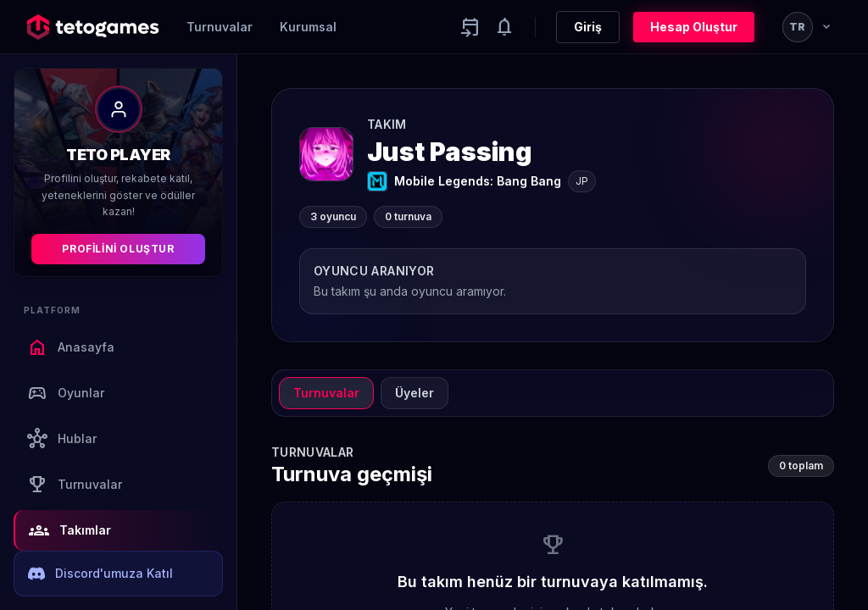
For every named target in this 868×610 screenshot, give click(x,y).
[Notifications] (504, 27)
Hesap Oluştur (694, 27)
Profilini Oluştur (118, 249)
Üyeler (415, 393)
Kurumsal (308, 27)
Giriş (588, 27)
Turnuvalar (220, 27)
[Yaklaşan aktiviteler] (470, 27)
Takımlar (70, 530)
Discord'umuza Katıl (100, 574)
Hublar (62, 439)
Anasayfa (71, 347)
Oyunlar (66, 393)
